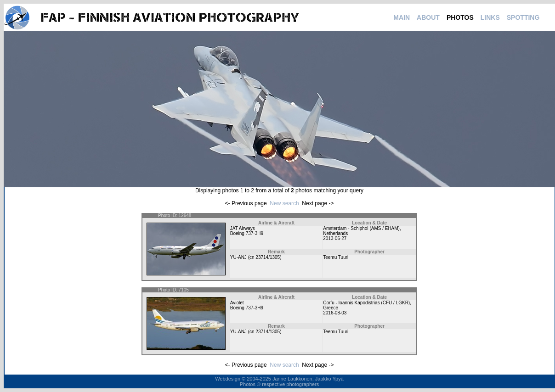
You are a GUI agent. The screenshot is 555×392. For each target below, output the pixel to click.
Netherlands (335, 233)
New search (284, 203)
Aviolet (237, 303)
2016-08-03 (335, 313)
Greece (331, 308)
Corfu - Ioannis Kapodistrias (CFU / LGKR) (366, 303)
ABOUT (428, 17)
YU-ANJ (238, 257)
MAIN (402, 17)
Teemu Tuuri (336, 257)
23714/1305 (268, 257)
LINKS (490, 17)
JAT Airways (243, 228)
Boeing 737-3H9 (247, 233)
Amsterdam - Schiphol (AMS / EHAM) (361, 228)
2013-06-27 (335, 238)
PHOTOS (460, 17)
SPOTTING (523, 17)
